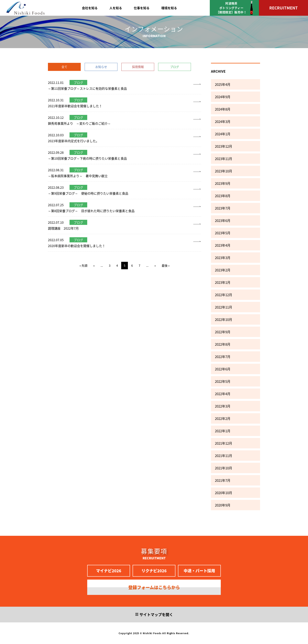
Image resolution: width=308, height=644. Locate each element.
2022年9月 (223, 332)
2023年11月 (224, 159)
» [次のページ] (155, 266)
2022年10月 (224, 319)
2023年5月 (223, 233)
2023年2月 (223, 270)
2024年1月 (223, 134)
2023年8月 (223, 196)
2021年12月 (224, 443)
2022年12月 (224, 295)
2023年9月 (223, 183)
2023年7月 (223, 208)
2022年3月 (223, 406)
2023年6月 (223, 220)
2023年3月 (223, 258)
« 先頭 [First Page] (83, 266)
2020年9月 (223, 505)
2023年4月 (223, 245)
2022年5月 (223, 381)
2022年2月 (223, 418)
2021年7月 (223, 480)
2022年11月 (224, 307)
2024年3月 (223, 121)
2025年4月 (223, 84)
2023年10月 (224, 171)
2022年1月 (223, 431)
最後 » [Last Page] (166, 266)
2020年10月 (224, 493)
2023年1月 (223, 282)
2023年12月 (224, 146)
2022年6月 (223, 369)
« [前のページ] (94, 266)
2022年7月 (223, 357)
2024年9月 (223, 97)
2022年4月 (223, 394)
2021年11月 (224, 456)
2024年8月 (223, 109)
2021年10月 (224, 468)
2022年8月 (223, 344)
